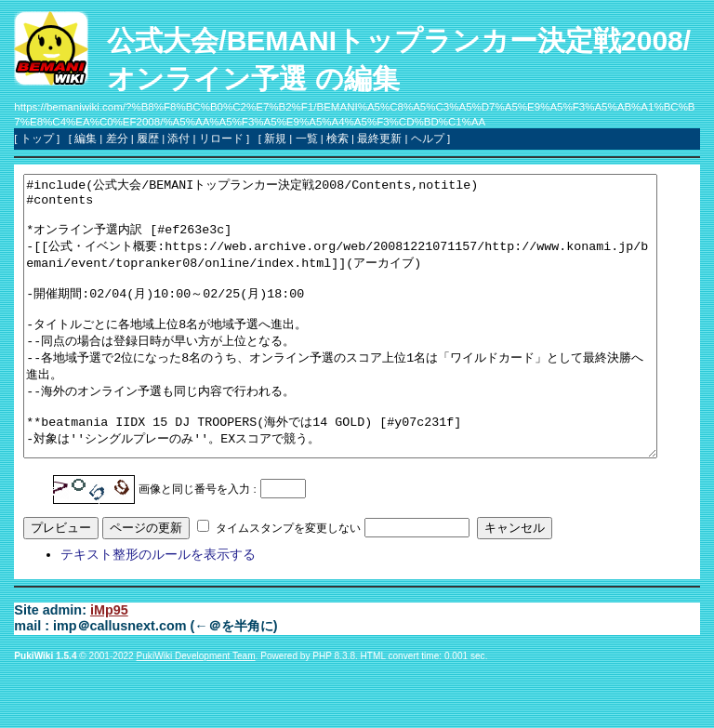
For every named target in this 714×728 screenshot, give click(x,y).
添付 (178, 139)
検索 (337, 139)
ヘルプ (428, 139)
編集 (86, 139)
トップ (37, 139)
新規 (275, 139)
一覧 (307, 139)
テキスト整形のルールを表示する (158, 610)
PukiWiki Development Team (196, 712)
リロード (221, 139)
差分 (117, 139)
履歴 (148, 139)
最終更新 (379, 139)
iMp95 (109, 666)
